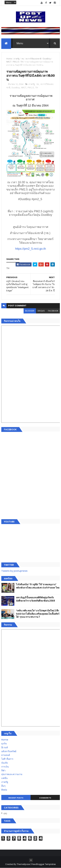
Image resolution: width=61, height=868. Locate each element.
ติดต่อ (4, 790)
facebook (53, 311)
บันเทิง (5, 763)
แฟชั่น (4, 778)
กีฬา (3, 771)
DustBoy (47, 59)
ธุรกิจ (4, 744)
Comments (45, 798)
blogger (30, 311)
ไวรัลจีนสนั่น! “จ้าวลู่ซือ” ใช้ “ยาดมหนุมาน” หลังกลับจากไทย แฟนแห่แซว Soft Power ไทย (38, 586)
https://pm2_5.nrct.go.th (30, 249)
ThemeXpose (23, 864)
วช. (23, 59)
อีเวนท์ (5, 748)
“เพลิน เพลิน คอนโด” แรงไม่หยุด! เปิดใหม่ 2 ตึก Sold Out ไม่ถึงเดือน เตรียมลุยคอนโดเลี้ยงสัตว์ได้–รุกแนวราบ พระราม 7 (38, 614)
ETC (5, 814)
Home (9, 59)
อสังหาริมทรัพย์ (9, 751)
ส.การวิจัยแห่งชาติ (34, 59)
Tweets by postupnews (14, 571)
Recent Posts (16, 798)
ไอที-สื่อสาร (7, 759)
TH (22, 62)
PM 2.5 (16, 62)
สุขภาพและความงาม (12, 774)
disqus (41, 311)
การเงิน (5, 767)
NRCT (9, 62)
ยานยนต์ (6, 755)
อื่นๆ (3, 786)
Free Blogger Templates (44, 864)
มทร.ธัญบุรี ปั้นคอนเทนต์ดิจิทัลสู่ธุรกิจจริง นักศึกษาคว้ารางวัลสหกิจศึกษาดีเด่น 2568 (35, 599)
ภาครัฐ (17, 59)
